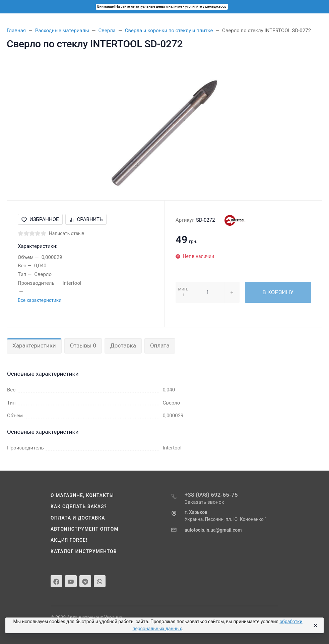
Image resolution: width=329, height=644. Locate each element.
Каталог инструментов (84, 551)
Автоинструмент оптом (85, 529)
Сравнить (86, 219)
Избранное (40, 219)
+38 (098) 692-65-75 (211, 495)
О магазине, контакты (82, 495)
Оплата (160, 345)
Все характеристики (40, 300)
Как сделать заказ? (79, 506)
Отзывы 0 (83, 345)
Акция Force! (69, 540)
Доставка (123, 345)
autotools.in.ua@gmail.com (213, 530)
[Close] (315, 626)
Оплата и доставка (78, 518)
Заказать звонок (204, 502)
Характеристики (34, 345)
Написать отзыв (67, 233)
